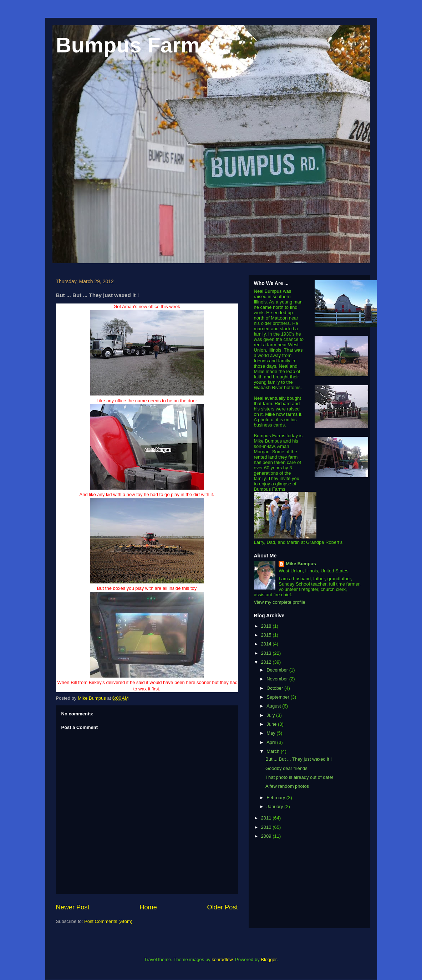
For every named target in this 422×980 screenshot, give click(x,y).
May (271, 733)
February (276, 798)
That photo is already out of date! (299, 777)
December (278, 670)
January (275, 807)
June (272, 724)
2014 (267, 644)
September (278, 697)
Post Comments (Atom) (108, 921)
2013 (267, 653)
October (275, 688)
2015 (267, 635)
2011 (267, 818)
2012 (267, 662)
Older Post (223, 907)
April (272, 742)
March (274, 751)
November (278, 679)
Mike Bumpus (301, 564)
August (274, 706)
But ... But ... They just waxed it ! (299, 759)
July (271, 715)
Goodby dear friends (286, 768)
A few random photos (287, 786)
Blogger (269, 959)
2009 (267, 836)
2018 (267, 626)
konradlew (222, 959)
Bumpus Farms (134, 45)
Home (148, 907)
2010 (267, 827)
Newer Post (73, 907)
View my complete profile (280, 602)
